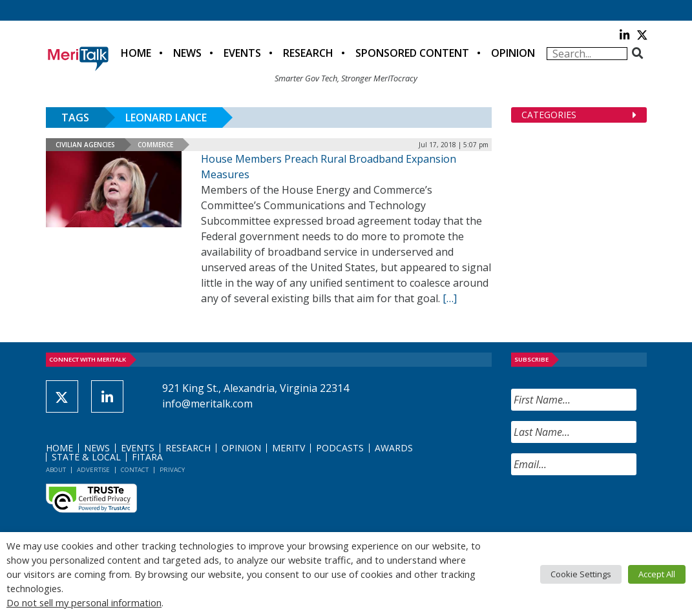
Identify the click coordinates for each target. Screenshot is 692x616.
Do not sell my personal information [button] (84, 602)
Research (308, 53)
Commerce (155, 145)
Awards (394, 448)
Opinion (513, 53)
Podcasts (340, 448)
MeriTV (288, 448)
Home (136, 53)
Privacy (172, 470)
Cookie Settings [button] (581, 574)
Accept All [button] (657, 574)
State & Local (86, 457)
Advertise (93, 470)
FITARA (147, 457)
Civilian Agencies (85, 145)
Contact (135, 470)
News (187, 53)
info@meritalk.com (207, 404)
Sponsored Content (412, 53)
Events (242, 53)
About (56, 470)
